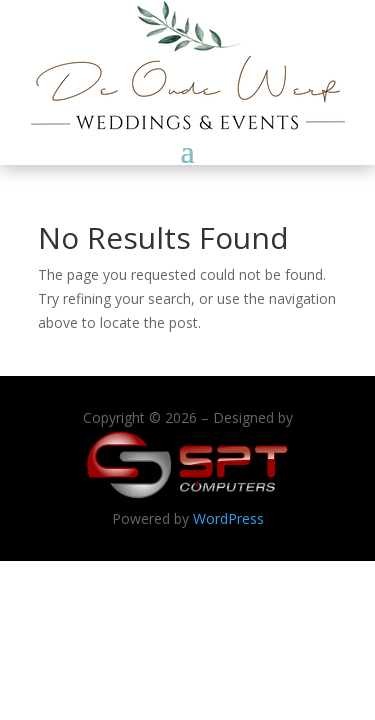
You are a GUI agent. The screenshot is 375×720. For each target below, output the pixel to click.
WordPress (228, 518)
